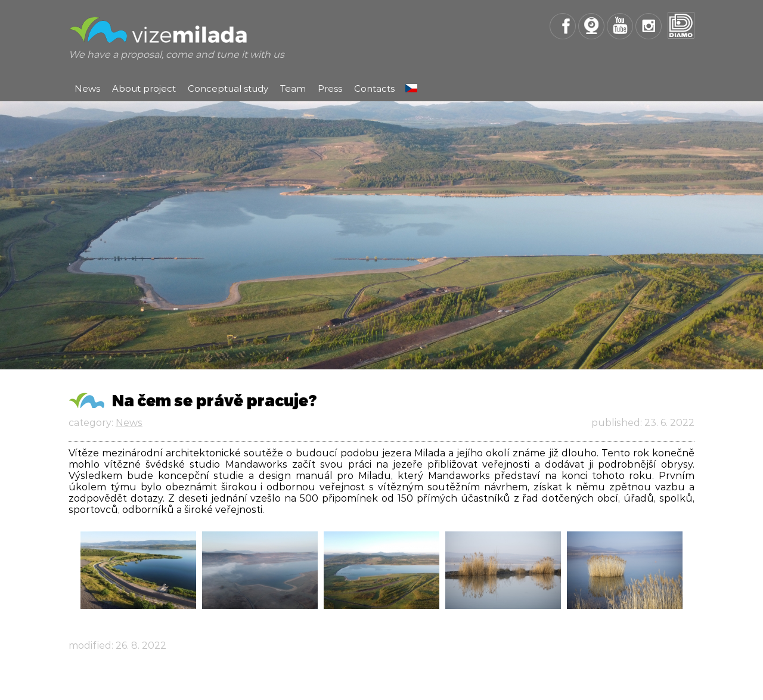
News (87, 88)
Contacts (374, 88)
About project (144, 88)
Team (293, 88)
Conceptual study (228, 88)
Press (330, 88)
